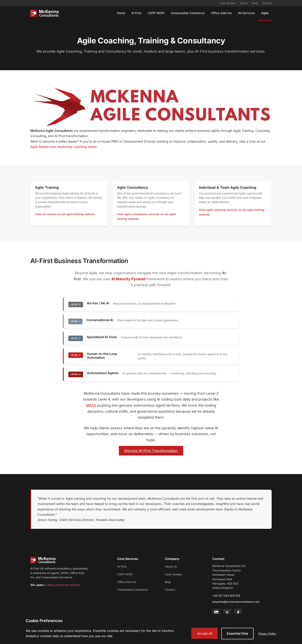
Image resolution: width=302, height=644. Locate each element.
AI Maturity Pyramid (128, 279)
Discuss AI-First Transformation (151, 451)
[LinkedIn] (216, 613)
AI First (136, 13)
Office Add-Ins (221, 13)
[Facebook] (238, 613)
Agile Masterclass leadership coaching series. (64, 147)
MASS (91, 405)
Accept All (205, 633)
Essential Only (237, 633)
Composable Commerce (188, 13)
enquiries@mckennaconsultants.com (236, 602)
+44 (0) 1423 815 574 (226, 596)
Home (121, 13)
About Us (171, 566)
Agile (265, 13)
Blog (255, 3)
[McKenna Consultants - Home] (44, 13)
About (244, 3)
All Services (246, 13)
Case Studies (227, 3)
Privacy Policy (267, 634)
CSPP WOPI (156, 13)
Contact (267, 3)
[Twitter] (227, 613)
